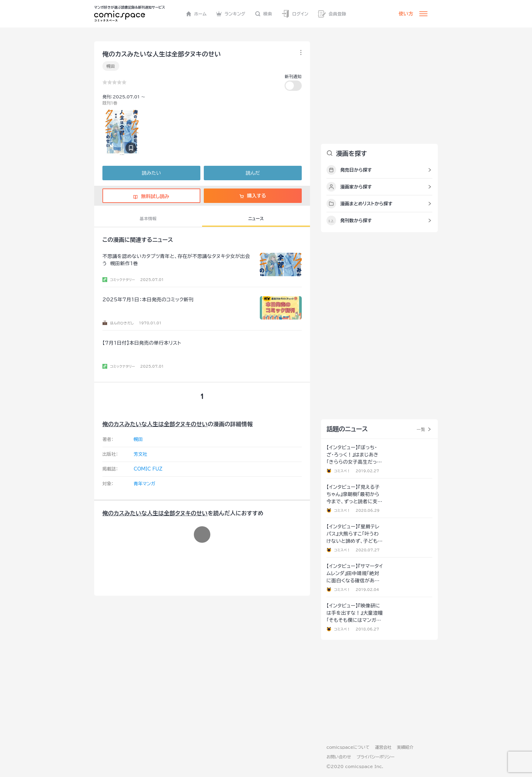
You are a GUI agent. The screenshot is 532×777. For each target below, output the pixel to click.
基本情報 (148, 218)
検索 (264, 14)
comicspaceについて (348, 747)
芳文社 (140, 454)
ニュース (256, 218)
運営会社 (383, 747)
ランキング (231, 14)
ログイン (295, 14)
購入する (253, 196)
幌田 (111, 66)
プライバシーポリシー (375, 757)
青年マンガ (145, 484)
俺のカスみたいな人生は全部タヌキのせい (155, 424)
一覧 (421, 429)
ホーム (196, 14)
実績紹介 (405, 747)
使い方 (406, 14)
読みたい (151, 173)
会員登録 (332, 14)
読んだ (253, 173)
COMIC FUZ (148, 469)
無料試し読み (151, 196)
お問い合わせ (339, 757)
